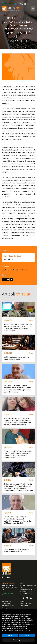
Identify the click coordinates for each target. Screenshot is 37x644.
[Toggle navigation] (33, 9)
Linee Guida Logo (25, 604)
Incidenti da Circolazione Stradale (16, 270)
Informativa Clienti (8, 606)
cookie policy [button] (28, 619)
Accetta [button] (27, 635)
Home (18, 45)
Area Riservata (24, 606)
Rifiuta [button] (10, 635)
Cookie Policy (6, 604)
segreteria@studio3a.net (28, 585)
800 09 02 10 (8, 3)
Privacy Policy (7, 601)
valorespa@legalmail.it (27, 590)
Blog (3, 270)
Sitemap (5, 608)
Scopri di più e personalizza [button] (18, 640)
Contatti (22, 601)
